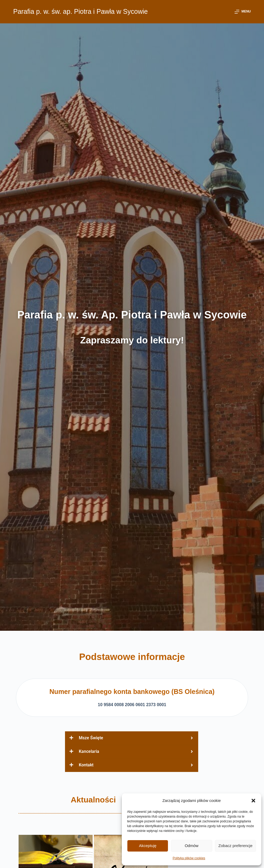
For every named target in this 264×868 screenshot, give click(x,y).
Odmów (192, 846)
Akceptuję (148, 846)
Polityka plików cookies (189, 858)
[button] (253, 801)
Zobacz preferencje (235, 846)
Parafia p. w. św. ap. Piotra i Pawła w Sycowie (81, 11)
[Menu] (243, 12)
